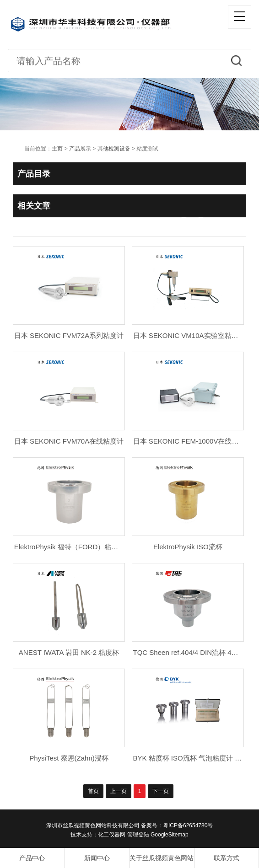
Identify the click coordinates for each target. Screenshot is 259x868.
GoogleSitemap (170, 835)
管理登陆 (138, 835)
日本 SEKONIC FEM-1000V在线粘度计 (193, 441)
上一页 (119, 791)
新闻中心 (97, 858)
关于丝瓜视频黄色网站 (162, 858)
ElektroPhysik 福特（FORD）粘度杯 (70, 547)
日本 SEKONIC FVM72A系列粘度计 (69, 335)
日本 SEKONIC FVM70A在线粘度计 (69, 441)
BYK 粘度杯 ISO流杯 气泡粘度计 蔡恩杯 (194, 758)
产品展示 (80, 149)
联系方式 (227, 858)
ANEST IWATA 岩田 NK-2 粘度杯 (69, 652)
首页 (93, 791)
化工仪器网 (112, 835)
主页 (57, 149)
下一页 (161, 791)
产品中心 (32, 858)
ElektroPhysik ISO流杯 (188, 547)
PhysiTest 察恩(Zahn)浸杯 (69, 758)
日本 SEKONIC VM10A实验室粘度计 (189, 335)
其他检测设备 (114, 149)
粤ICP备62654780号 (188, 825)
